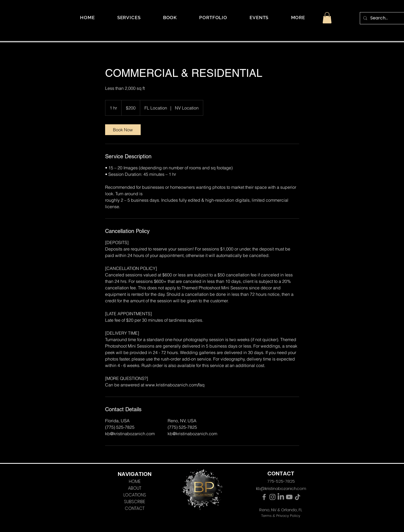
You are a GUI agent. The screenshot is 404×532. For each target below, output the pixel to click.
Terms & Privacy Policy (281, 516)
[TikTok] (298, 497)
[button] (298, 18)
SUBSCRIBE (135, 502)
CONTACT (135, 508)
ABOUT (135, 488)
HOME (135, 481)
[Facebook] (264, 497)
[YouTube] (289, 497)
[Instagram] (272, 497)
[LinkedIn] (281, 497)
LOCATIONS (135, 495)
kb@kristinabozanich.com (281, 488)
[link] (123, 130)
